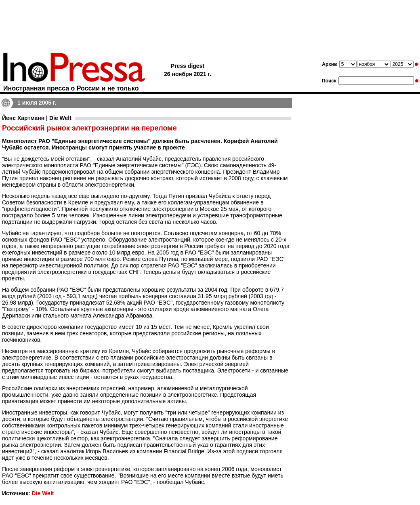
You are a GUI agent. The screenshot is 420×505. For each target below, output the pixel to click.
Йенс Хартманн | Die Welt (37, 118)
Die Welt (43, 493)
